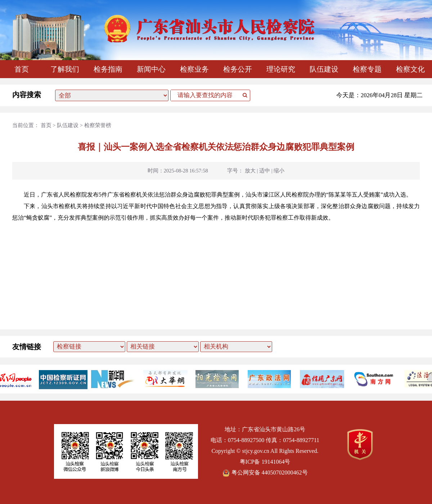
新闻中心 (151, 69)
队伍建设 (324, 69)
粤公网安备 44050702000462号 (265, 472)
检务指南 (108, 69)
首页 (22, 69)
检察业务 (194, 69)
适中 (265, 171)
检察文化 (410, 69)
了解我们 (65, 69)
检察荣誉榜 (98, 125)
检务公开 (238, 69)
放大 (250, 171)
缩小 (279, 171)
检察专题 (367, 69)
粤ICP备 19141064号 (265, 462)
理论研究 (281, 69)
